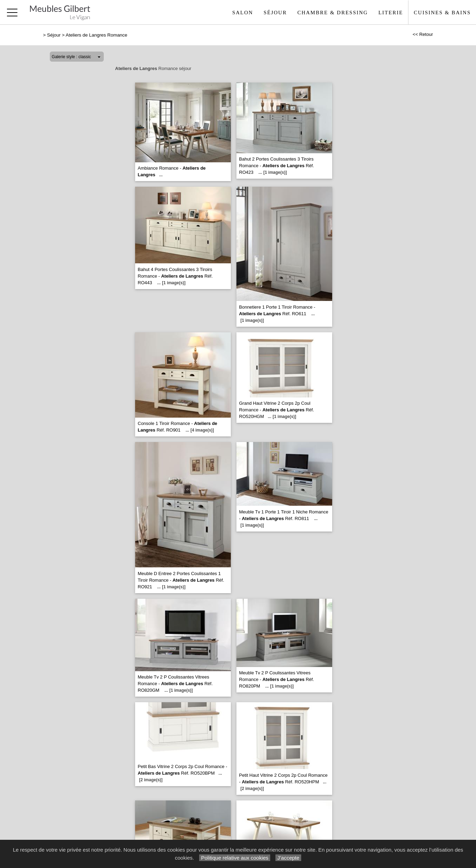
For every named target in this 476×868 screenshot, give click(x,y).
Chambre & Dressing (333, 13)
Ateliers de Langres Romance (97, 35)
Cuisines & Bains (442, 13)
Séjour (275, 13)
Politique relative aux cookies (235, 858)
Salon (243, 13)
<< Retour (423, 34)
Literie (391, 13)
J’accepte (288, 858)
